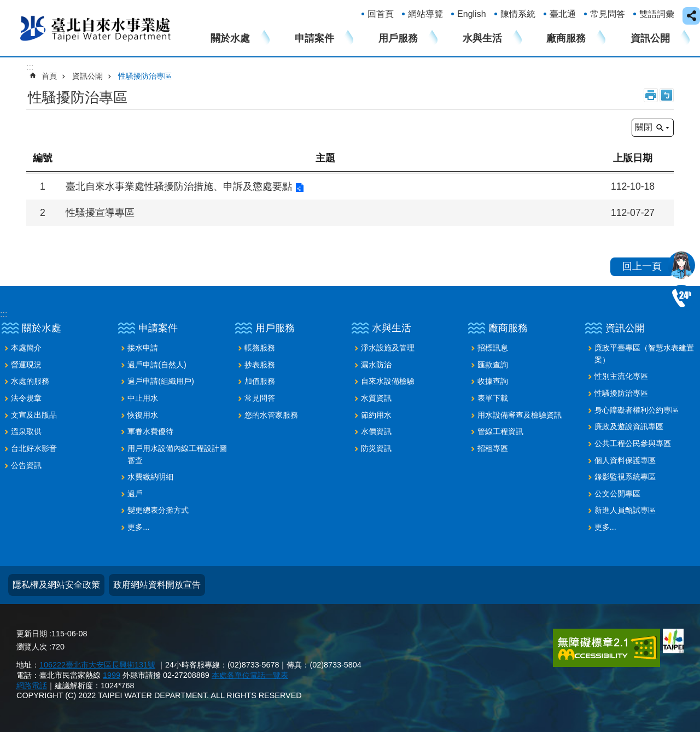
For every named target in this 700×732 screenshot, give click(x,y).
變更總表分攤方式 (158, 510)
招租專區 (493, 448)
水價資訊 (376, 431)
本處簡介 (26, 348)
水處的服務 (30, 381)
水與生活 (482, 38)
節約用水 (376, 415)
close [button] (691, 16)
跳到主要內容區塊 (6, 6)
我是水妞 (681, 265)
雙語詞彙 (657, 14)
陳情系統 (518, 14)
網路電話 (32, 686)
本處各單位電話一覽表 (250, 675)
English (471, 14)
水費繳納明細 (150, 477)
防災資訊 (376, 448)
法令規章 (26, 398)
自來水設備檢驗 (388, 381)
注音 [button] (667, 95)
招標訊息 (493, 348)
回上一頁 (642, 266)
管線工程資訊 (500, 431)
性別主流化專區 (621, 376)
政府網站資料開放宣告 (157, 585)
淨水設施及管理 (388, 348)
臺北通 (563, 14)
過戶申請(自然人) (157, 365)
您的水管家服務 (271, 415)
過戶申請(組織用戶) (161, 381)
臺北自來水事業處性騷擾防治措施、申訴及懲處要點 (179, 186)
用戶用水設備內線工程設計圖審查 (177, 454)
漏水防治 (376, 365)
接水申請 (143, 348)
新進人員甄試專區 (625, 510)
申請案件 (314, 38)
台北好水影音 (34, 448)
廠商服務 (566, 38)
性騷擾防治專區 (145, 76)
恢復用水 (143, 415)
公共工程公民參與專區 (633, 443)
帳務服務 (260, 348)
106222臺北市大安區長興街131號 (97, 665)
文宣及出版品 (34, 415)
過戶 (135, 494)
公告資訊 (26, 465)
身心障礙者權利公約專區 (637, 410)
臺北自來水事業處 (96, 28)
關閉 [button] (644, 127)
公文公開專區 (617, 494)
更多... (138, 527)
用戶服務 (398, 38)
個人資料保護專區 (625, 460)
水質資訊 (376, 398)
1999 (112, 675)
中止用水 (143, 398)
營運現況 (26, 365)
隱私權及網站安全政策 (56, 585)
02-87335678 (681, 298)
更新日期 (32, 634)
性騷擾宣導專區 (100, 213)
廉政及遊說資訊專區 (629, 426)
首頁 (49, 76)
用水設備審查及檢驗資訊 (520, 415)
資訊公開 (650, 38)
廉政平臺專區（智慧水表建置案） (644, 354)
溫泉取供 (26, 431)
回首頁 (381, 14)
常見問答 (608, 14)
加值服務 (260, 381)
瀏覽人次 (32, 647)
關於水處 (230, 38)
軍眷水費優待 (150, 431)
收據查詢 (493, 381)
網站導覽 (425, 14)
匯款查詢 (493, 365)
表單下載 (493, 398)
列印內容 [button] (651, 95)
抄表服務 (260, 365)
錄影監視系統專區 (625, 477)
